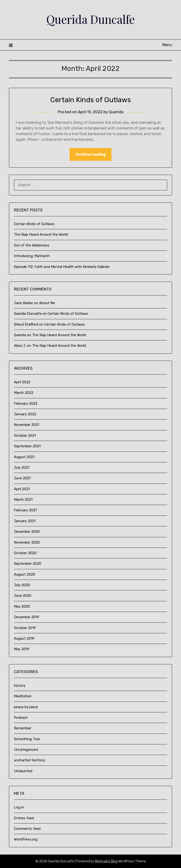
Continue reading (90, 154)
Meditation (23, 696)
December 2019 (27, 617)
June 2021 (22, 478)
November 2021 (27, 425)
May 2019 (22, 649)
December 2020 (27, 532)
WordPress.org (26, 839)
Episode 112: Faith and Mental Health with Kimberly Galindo (62, 267)
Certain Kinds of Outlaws (90, 100)
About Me (47, 303)
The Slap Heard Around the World (41, 234)
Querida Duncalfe (90, 19)
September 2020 (28, 564)
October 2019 (25, 628)
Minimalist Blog (106, 861)
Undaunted (23, 771)
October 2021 (25, 436)
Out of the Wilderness (32, 245)
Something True (27, 739)
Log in (19, 807)
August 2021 (24, 457)
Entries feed (24, 818)
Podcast (21, 718)
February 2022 (26, 404)
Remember (23, 728)
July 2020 (22, 585)
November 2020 (27, 542)
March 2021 (23, 500)
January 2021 (25, 521)
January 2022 (25, 414)
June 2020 (23, 596)
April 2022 (22, 382)
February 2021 (25, 510)
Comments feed (27, 829)
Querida (116, 112)
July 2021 (22, 468)
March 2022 (24, 393)
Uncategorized (26, 750)
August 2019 (24, 638)
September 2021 (27, 446)
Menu (167, 45)
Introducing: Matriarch (32, 256)
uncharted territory (29, 760)
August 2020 (25, 574)
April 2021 (22, 489)
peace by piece (26, 707)
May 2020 (22, 606)
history (20, 686)
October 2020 (25, 553)
